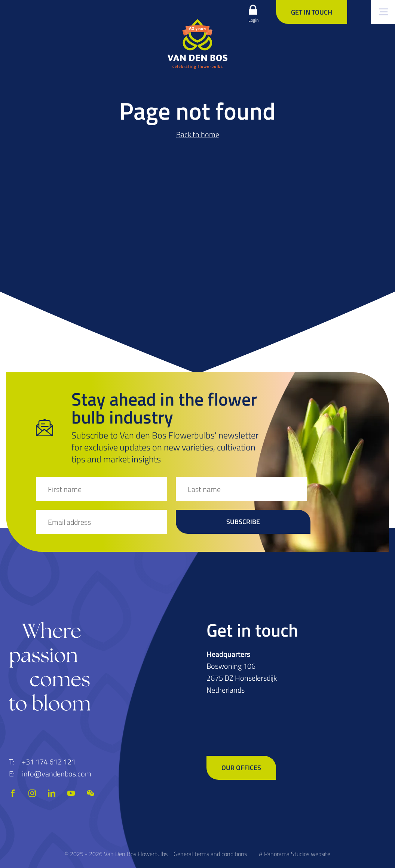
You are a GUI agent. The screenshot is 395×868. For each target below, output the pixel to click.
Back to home (198, 134)
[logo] (197, 44)
